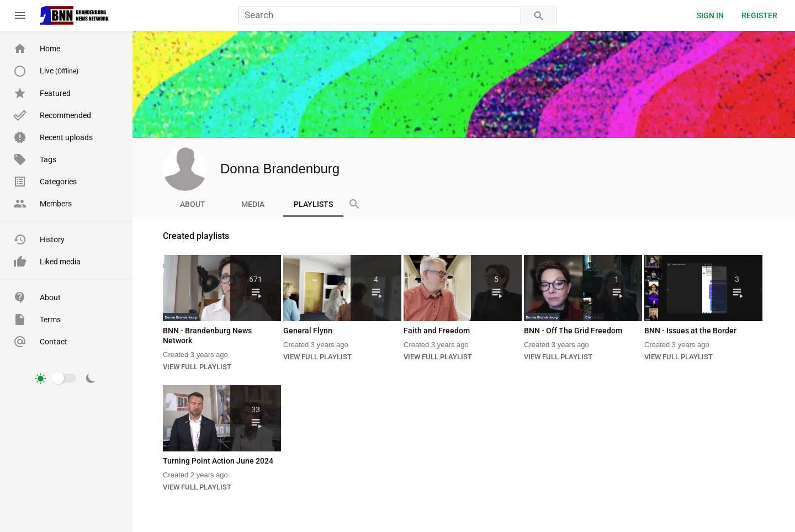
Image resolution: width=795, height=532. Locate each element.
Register (759, 15)
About (193, 204)
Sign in (710, 15)
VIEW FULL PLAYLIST (197, 367)
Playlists (313, 204)
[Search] (380, 16)
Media (253, 204)
